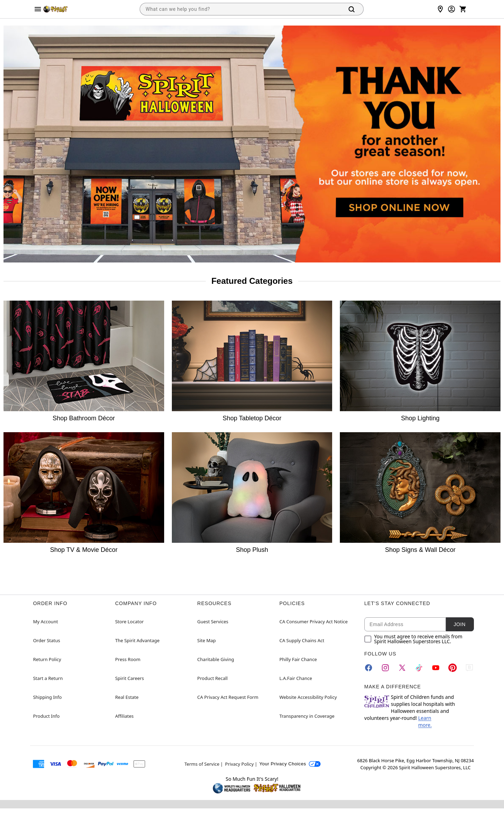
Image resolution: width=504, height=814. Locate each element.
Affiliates (124, 716)
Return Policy (47, 659)
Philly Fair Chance (298, 659)
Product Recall (213, 678)
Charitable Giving (216, 659)
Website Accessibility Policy (308, 697)
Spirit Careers (129, 678)
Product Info (46, 716)
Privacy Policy (239, 764)
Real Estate (127, 697)
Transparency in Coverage (307, 716)
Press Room (128, 659)
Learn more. (425, 721)
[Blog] (469, 668)
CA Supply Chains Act (302, 640)
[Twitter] (402, 668)
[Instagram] (385, 668)
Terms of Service (202, 764)
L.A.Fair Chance (296, 678)
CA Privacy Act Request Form (228, 697)
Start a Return (48, 678)
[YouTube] (436, 668)
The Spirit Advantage (137, 640)
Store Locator (129, 622)
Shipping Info (47, 697)
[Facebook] (369, 668)
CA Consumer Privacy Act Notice (313, 622)
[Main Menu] (38, 9)
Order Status (46, 640)
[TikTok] (419, 668)
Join (460, 624)
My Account (45, 622)
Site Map (207, 640)
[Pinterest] (453, 668)
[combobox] (240, 9)
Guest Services (213, 622)
